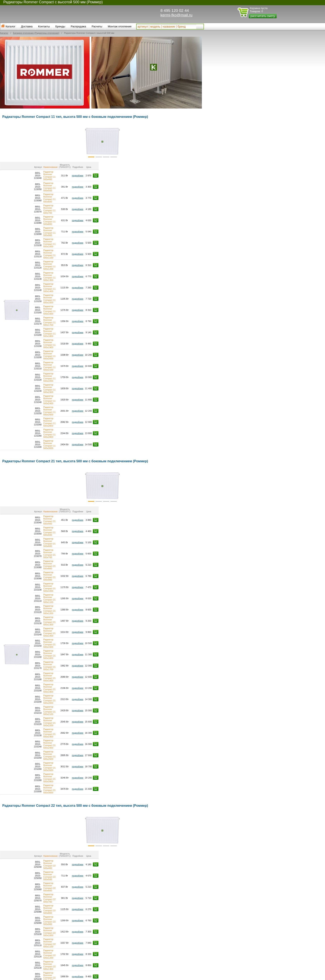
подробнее (172, 171)
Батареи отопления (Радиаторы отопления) (36, 33)
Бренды (60, 26)
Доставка (27, 26)
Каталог (10, 26)
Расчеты (97, 26)
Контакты (44, 26)
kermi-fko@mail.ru (176, 15)
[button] (16, 141)
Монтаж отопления (120, 26)
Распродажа (78, 26)
